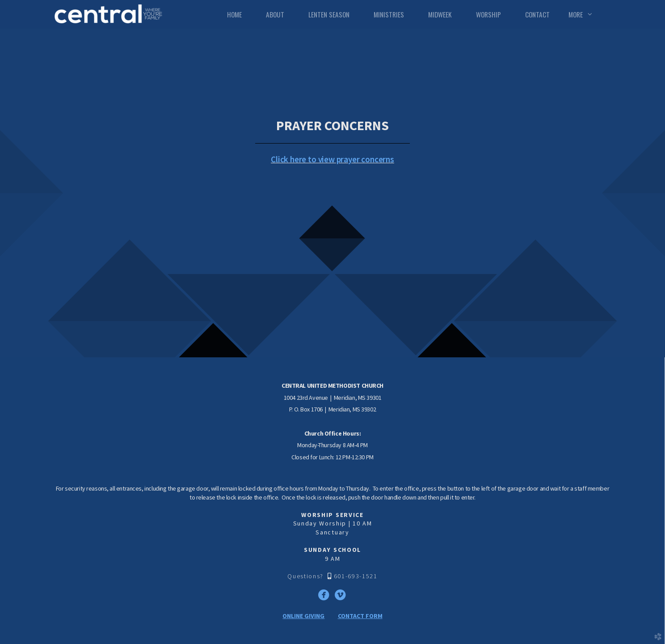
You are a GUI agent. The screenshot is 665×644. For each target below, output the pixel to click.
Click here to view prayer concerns (332, 159)
